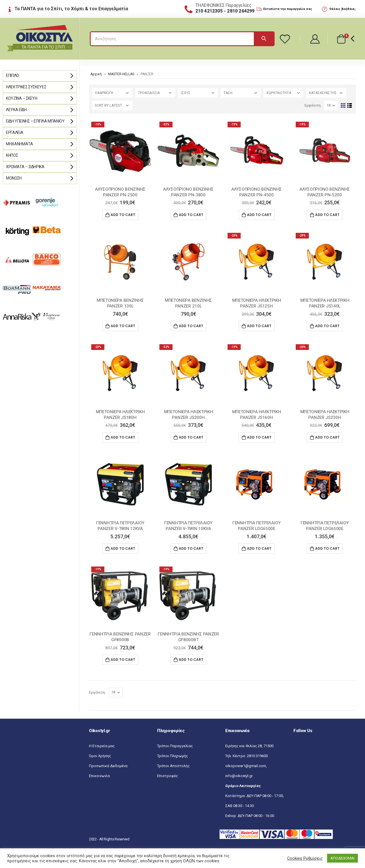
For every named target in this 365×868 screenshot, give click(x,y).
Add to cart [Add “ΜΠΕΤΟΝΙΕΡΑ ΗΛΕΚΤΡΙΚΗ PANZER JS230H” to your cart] (327, 437)
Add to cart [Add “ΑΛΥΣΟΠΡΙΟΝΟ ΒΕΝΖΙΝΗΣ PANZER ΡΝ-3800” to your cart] (191, 215)
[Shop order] (112, 105)
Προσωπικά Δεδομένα (108, 766)
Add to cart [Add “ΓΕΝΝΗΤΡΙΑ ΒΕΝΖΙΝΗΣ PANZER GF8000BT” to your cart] (191, 660)
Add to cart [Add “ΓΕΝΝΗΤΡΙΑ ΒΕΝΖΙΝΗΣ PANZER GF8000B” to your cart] (123, 660)
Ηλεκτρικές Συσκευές (26, 87)
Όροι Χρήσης (100, 756)
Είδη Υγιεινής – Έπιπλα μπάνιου (35, 121)
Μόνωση (14, 178)
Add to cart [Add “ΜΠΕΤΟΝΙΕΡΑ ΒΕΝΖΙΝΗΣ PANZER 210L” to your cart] (191, 326)
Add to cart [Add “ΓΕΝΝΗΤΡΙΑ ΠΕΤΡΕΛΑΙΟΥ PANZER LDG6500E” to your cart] (259, 548)
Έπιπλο (13, 76)
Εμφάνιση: (313, 105)
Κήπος (12, 155)
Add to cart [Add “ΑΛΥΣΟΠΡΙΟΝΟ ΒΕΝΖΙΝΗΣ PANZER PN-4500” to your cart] (259, 215)
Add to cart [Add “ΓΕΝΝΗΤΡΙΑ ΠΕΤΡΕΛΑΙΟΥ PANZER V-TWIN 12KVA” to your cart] (123, 548)
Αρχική (96, 74)
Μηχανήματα (20, 144)
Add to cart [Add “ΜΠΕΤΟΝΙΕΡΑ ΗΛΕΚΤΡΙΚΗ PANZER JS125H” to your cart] (259, 326)
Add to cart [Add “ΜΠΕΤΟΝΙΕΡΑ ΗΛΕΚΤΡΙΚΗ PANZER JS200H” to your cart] (191, 437)
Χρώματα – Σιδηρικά (25, 167)
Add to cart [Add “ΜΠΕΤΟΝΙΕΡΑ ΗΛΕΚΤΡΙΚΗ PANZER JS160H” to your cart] (259, 437)
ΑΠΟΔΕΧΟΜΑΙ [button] (342, 858)
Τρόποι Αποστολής (173, 766)
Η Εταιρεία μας (102, 746)
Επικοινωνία (99, 776)
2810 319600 (257, 756)
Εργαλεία (15, 133)
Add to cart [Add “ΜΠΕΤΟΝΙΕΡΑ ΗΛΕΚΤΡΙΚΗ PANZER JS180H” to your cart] (123, 437)
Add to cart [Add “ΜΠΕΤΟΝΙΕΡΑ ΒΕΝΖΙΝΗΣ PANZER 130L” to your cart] (123, 326)
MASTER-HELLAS (121, 74)
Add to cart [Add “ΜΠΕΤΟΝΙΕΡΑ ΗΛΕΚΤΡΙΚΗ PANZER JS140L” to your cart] (327, 326)
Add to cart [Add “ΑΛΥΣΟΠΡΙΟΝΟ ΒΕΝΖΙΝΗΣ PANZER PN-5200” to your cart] (327, 215)
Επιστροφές (168, 776)
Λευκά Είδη (16, 110)
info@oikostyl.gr (239, 776)
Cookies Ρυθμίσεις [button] (305, 858)
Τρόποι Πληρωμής (173, 756)
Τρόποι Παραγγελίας (175, 746)
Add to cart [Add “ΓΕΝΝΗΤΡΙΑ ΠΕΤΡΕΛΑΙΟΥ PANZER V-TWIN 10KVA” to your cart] (191, 548)
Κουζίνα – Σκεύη (22, 98)
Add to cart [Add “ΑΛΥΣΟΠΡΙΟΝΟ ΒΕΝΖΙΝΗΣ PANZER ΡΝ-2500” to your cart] (123, 215)
